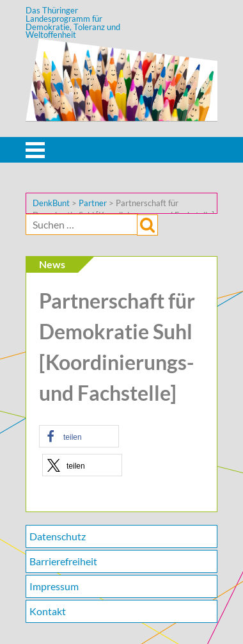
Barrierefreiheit (63, 561)
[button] (79, 436)
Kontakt (48, 611)
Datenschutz (58, 536)
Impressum (54, 586)
